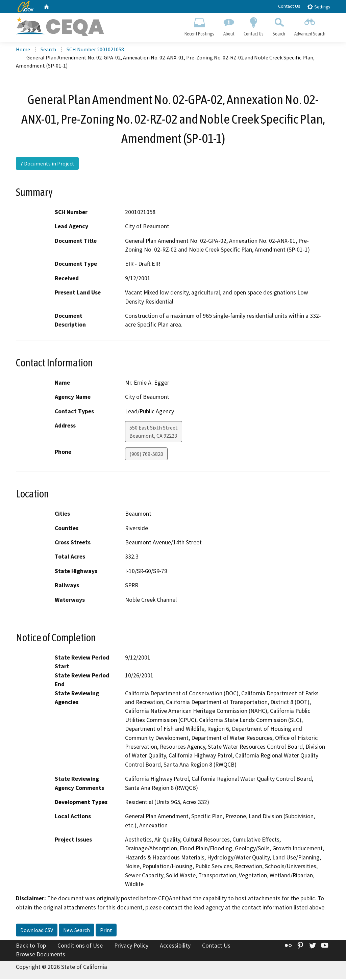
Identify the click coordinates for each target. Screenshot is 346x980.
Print (106, 931)
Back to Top (31, 947)
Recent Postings (199, 26)
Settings (318, 7)
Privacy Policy (131, 947)
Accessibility (175, 947)
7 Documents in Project (47, 164)
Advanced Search (310, 26)
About (229, 26)
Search (279, 26)
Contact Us (289, 6)
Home (23, 50)
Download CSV (37, 931)
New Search (77, 931)
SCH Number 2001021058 (95, 50)
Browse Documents (41, 955)
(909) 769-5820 (146, 455)
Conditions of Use (80, 947)
